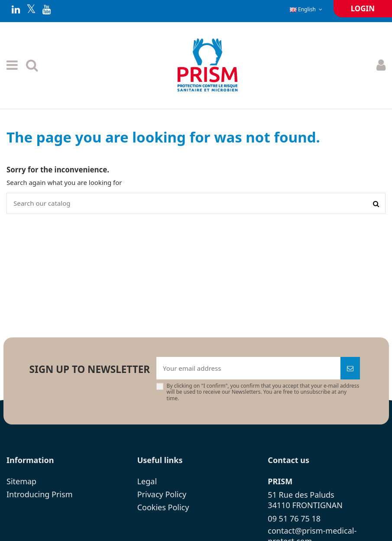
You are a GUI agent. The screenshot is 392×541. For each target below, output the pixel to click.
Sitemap (21, 481)
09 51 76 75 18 (294, 518)
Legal (147, 481)
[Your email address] (248, 368)
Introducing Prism (39, 494)
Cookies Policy (163, 507)
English (307, 9)
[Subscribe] (350, 368)
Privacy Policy (162, 494)
